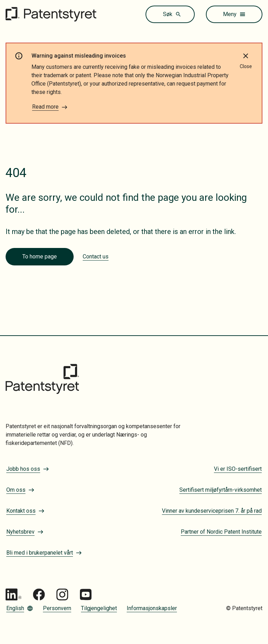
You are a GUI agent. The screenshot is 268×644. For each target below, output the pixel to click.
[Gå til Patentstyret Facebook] (39, 595)
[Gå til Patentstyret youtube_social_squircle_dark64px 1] (86, 595)
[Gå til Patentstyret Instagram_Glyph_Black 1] (62, 595)
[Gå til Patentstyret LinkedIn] (14, 595)
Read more (50, 107)
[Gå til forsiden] (51, 14)
